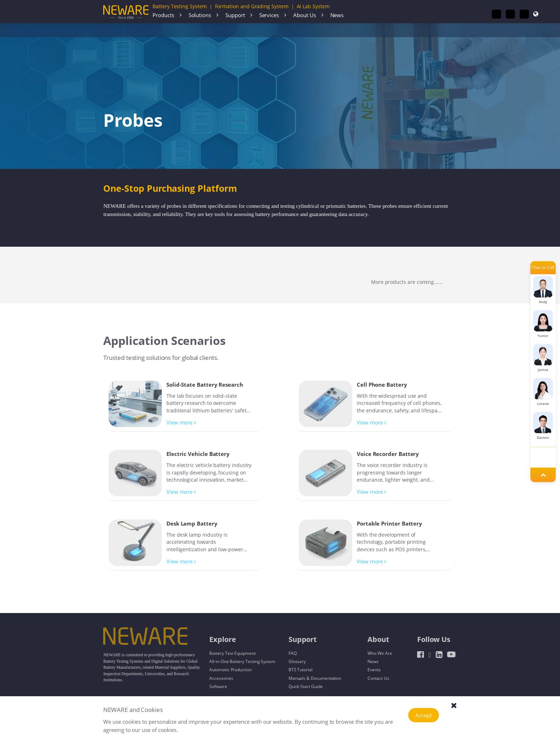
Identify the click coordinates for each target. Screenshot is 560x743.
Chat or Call (543, 268)
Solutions (200, 15)
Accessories (138, 30)
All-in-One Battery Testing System (242, 661)
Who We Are (380, 653)
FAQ (293, 653)
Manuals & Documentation (315, 678)
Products (163, 15)
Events (374, 669)
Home (115, 30)
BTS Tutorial (301, 669)
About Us (304, 15)
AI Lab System (313, 6)
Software (218, 686)
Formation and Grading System (252, 6)
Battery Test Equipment (232, 653)
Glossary (297, 661)
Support (235, 15)
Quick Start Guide (306, 686)
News (337, 15)
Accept (424, 715)
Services (269, 15)
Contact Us (378, 678)
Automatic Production (231, 669)
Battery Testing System (180, 6)
